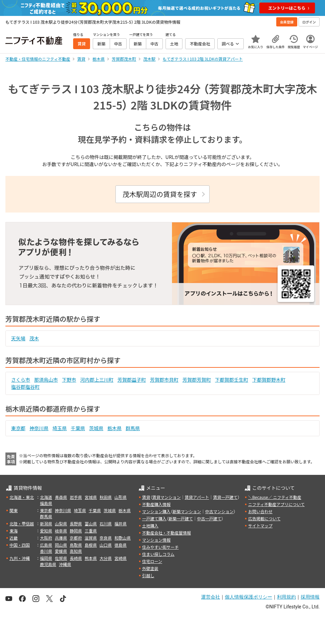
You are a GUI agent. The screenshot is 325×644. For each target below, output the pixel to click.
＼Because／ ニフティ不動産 (275, 497)
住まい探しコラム (158, 554)
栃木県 (114, 428)
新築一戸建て (181, 518)
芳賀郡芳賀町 (197, 380)
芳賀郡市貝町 (164, 380)
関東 (14, 510)
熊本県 (91, 558)
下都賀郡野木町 (269, 380)
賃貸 (146, 497)
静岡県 (76, 531)
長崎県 (76, 558)
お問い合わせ (260, 511)
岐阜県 (61, 531)
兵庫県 (61, 538)
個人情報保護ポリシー (248, 597)
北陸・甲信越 (22, 524)
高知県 (76, 551)
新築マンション (187, 511)
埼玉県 (60, 428)
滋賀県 (91, 538)
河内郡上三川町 (97, 380)
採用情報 (310, 597)
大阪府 (46, 538)
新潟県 (46, 524)
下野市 (69, 380)
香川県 (46, 551)
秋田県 (106, 497)
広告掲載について (264, 518)
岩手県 (76, 497)
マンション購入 (156, 511)
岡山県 (61, 545)
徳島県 (121, 545)
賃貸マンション (167, 497)
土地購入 (150, 526)
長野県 (76, 524)
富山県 (91, 524)
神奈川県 (39, 428)
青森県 (61, 497)
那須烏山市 (46, 380)
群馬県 (133, 428)
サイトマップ (260, 526)
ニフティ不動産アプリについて (276, 504)
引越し (148, 575)
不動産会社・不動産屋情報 (167, 533)
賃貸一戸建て (225, 497)
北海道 (46, 497)
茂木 (34, 338)
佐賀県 (61, 558)
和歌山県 (123, 538)
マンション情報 (156, 540)
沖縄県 (65, 564)
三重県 (91, 531)
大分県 (106, 558)
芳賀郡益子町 (132, 380)
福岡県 (46, 558)
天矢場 (18, 338)
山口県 (106, 545)
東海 (14, 531)
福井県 (121, 524)
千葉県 (78, 428)
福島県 (46, 503)
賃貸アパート (197, 497)
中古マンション (219, 511)
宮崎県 (121, 558)
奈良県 (106, 538)
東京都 (18, 428)
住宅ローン (152, 561)
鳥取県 (76, 545)
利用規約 (286, 597)
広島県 (46, 545)
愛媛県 (61, 551)
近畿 (14, 538)
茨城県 (96, 428)
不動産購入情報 (156, 504)
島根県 (91, 545)
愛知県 (46, 531)
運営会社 (211, 597)
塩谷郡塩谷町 (25, 387)
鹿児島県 (48, 564)
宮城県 (91, 497)
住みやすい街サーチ (160, 547)
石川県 (106, 524)
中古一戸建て (209, 518)
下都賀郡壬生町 (232, 380)
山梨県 (61, 524)
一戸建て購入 (154, 518)
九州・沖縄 (20, 558)
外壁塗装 (150, 568)
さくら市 (21, 380)
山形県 (121, 497)
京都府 (76, 538)
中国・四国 (20, 545)
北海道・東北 (22, 497)
